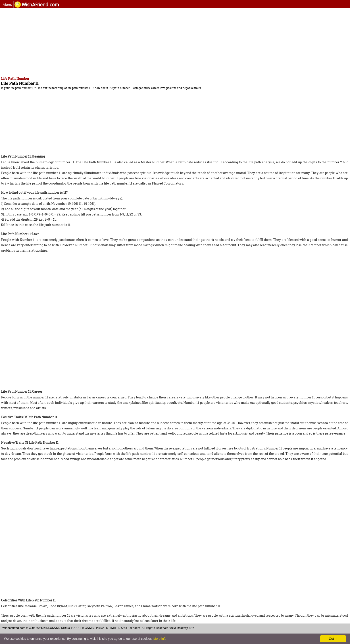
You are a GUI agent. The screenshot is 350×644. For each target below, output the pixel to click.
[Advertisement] (136, 42)
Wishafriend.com (14, 628)
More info (160, 639)
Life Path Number (15, 78)
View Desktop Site (182, 628)
